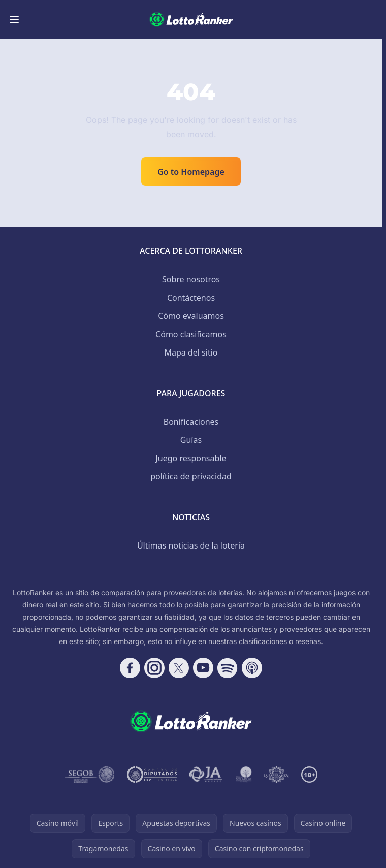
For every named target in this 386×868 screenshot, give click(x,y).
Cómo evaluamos (191, 316)
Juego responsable (191, 458)
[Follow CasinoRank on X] (179, 668)
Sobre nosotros (191, 279)
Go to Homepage (191, 172)
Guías (191, 440)
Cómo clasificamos (191, 334)
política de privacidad (191, 476)
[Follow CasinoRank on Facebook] (130, 668)
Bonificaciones (191, 422)
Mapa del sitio (191, 352)
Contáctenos (191, 298)
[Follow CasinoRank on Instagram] (154, 668)
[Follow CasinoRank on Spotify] (228, 668)
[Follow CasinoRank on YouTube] (203, 668)
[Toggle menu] (14, 19)
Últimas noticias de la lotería (191, 545)
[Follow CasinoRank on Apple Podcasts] (252, 668)
